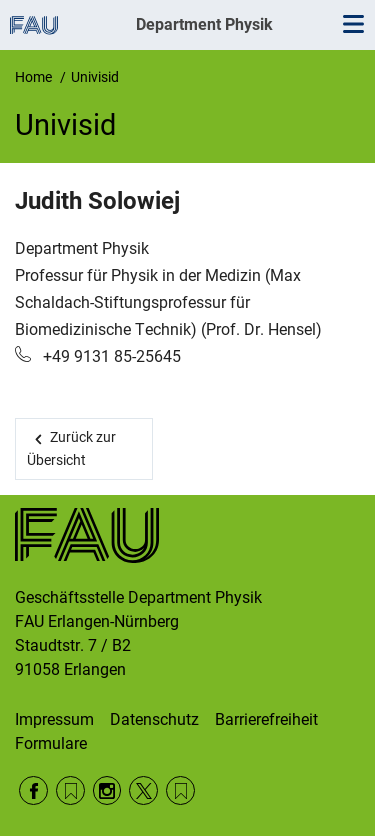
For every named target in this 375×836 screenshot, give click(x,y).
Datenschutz (154, 719)
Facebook (33, 790)
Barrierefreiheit (266, 719)
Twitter (143, 790)
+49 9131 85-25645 (110, 356)
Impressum (54, 719)
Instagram (107, 790)
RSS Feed (70, 790)
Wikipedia (180, 790)
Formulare (51, 743)
